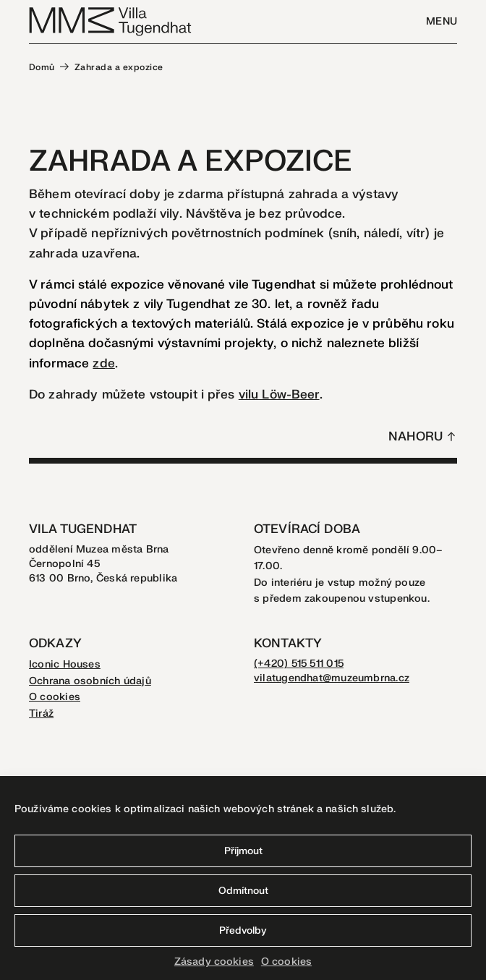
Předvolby (243, 930)
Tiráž (41, 713)
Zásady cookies (214, 962)
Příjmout (243, 851)
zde (103, 363)
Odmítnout (243, 891)
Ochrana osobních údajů (90, 681)
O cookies (286, 962)
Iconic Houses (65, 664)
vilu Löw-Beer (279, 395)
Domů (42, 67)
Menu (442, 21)
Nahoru (415, 436)
